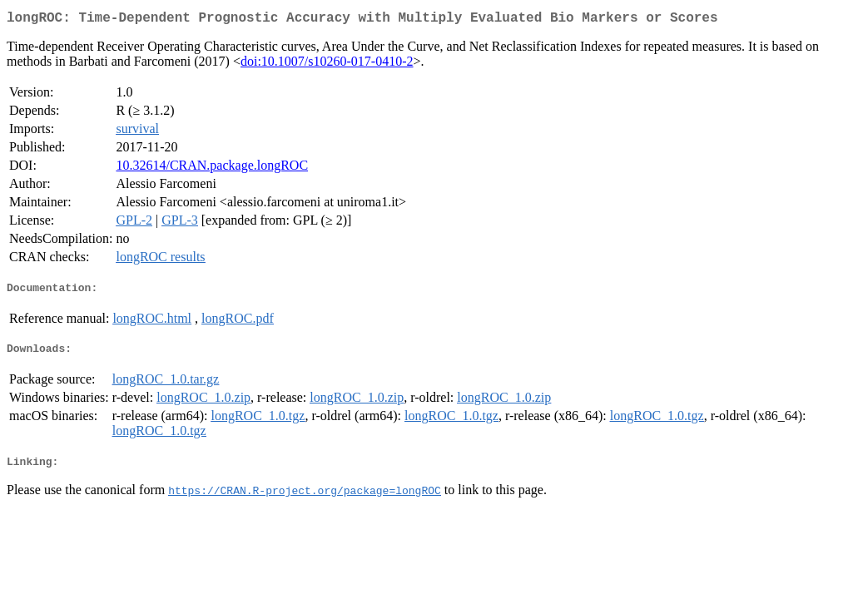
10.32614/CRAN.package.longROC (212, 168)
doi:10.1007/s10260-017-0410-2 (327, 64)
